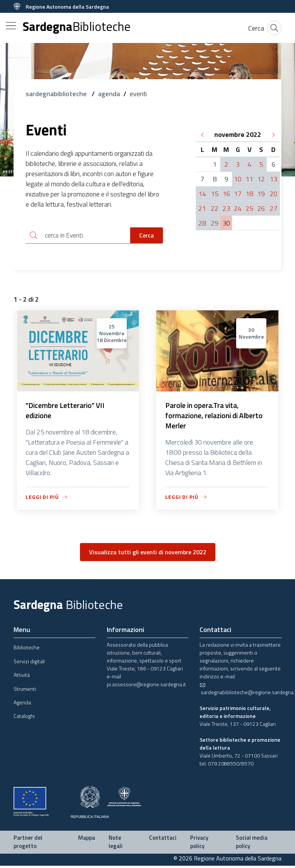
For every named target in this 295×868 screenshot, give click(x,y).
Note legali (116, 844)
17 (238, 194)
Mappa (87, 840)
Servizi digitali (29, 663)
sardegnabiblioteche (57, 94)
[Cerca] (256, 28)
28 (202, 223)
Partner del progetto (28, 844)
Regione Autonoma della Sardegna (67, 7)
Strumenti (25, 691)
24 (238, 208)
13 (273, 179)
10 (238, 179)
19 (261, 194)
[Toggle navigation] (11, 26)
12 (261, 179)
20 (273, 194)
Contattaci (163, 840)
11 (249, 179)
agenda (109, 94)
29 (215, 223)
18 (249, 194)
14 (202, 194)
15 (215, 194)
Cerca (147, 236)
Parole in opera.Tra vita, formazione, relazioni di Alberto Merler (216, 417)
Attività (22, 677)
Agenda (22, 705)
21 (202, 208)
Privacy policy (199, 844)
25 (249, 208)
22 (215, 208)
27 (273, 208)
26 (261, 208)
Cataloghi (24, 718)
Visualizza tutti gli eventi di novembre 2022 (148, 554)
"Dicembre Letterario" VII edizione (66, 412)
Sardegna (77, 27)
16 (226, 194)
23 (226, 208)
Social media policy (252, 844)
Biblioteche (27, 649)
